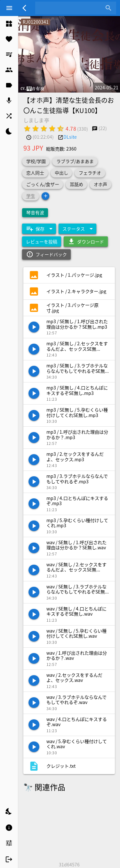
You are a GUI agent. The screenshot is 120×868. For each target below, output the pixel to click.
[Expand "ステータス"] (77, 229)
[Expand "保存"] (39, 229)
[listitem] (9, 24)
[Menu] (9, 8)
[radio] (27, 128)
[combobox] (71, 8)
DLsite (70, 137)
